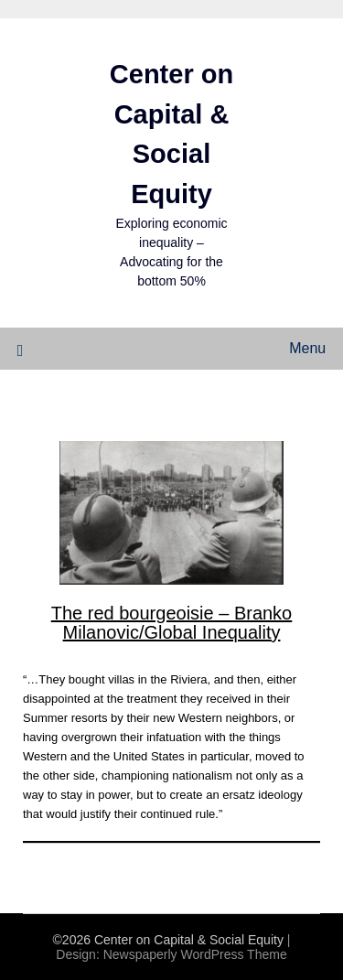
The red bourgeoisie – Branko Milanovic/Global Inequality (172, 623)
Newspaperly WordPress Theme (195, 954)
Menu (307, 348)
